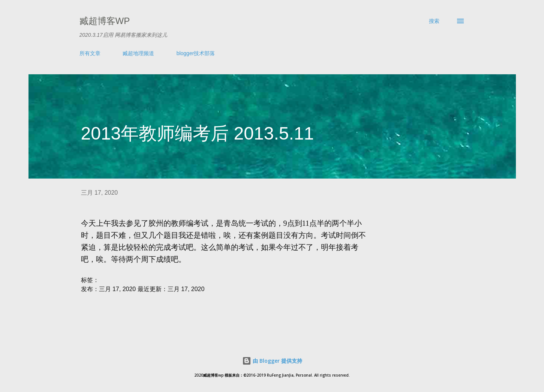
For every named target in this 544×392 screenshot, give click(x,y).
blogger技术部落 (196, 53)
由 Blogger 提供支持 (272, 361)
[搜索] (434, 21)
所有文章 (90, 53)
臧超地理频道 (138, 53)
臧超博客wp (105, 21)
